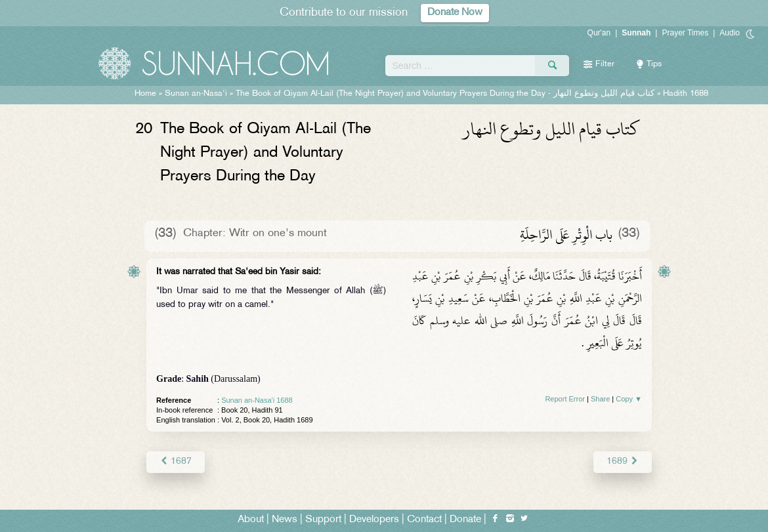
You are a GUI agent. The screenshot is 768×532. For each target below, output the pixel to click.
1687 (176, 461)
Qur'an (599, 33)
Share (600, 399)
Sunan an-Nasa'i (196, 94)
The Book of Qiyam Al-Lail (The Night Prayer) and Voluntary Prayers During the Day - (445, 94)
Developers (374, 520)
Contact (424, 520)
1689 (623, 461)
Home (145, 94)
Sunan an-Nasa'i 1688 (257, 400)
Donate (465, 520)
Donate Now (455, 13)
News (285, 520)
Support (323, 520)
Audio (730, 33)
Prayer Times (685, 33)
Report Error (565, 399)
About (251, 520)
